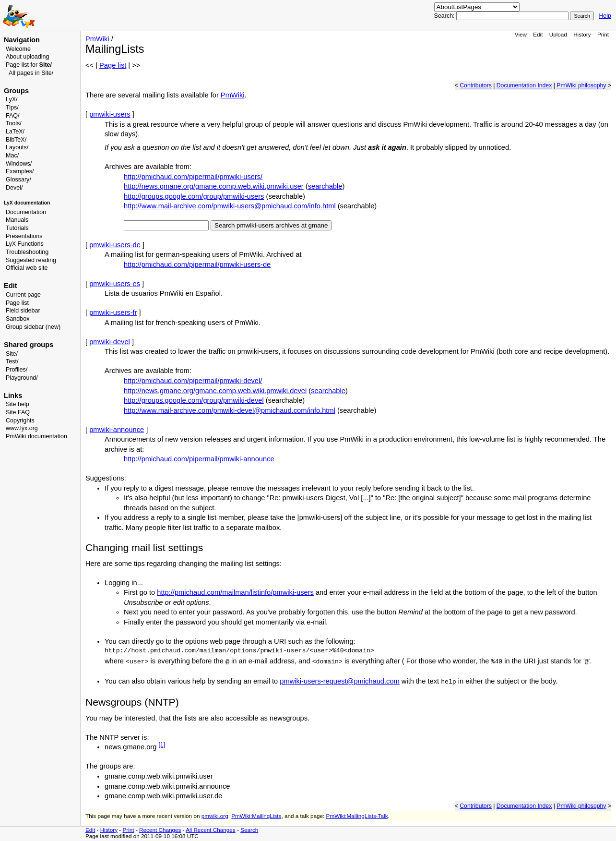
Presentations (24, 236)
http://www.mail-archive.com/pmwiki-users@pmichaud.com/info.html (230, 206)
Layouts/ (17, 147)
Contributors (476, 85)
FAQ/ (13, 116)
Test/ (12, 361)
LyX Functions (25, 244)
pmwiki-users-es (115, 284)
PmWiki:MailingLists (256, 816)
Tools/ (14, 123)
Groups (16, 91)
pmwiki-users (110, 114)
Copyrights (20, 420)
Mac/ (12, 156)
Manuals (17, 220)
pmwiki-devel (110, 342)
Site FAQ (18, 412)
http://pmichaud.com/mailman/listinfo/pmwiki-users (235, 592)
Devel (13, 188)
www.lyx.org (22, 428)
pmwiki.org (215, 816)
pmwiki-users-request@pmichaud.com (339, 681)
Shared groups (29, 345)
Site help (18, 404)
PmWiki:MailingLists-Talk (357, 816)
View (521, 34)
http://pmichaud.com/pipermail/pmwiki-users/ (193, 177)
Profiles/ (17, 370)
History (582, 34)
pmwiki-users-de (115, 245)
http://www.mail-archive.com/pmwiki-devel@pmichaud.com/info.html (230, 410)
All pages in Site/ (31, 73)
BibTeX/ (16, 140)
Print (603, 34)
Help (605, 16)
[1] (162, 745)
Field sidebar (23, 311)
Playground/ (22, 378)
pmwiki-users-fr (113, 312)
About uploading (27, 57)
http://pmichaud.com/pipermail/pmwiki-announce (199, 459)
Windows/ (19, 164)
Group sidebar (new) (33, 327)
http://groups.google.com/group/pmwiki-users (194, 196)
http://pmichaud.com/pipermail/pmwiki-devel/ (193, 381)
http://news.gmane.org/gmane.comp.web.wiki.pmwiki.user (214, 186)
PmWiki (97, 39)
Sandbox (18, 319)
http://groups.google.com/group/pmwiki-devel (194, 400)
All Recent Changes (211, 830)
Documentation (26, 212)
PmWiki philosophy (581, 85)
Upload (558, 34)
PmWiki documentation (36, 436)
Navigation (22, 40)
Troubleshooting (27, 252)
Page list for (29, 65)
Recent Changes (160, 830)
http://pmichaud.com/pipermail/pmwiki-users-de (197, 264)
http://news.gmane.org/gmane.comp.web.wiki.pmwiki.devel (215, 391)
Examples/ (20, 171)
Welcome (18, 49)
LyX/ (12, 99)
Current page (23, 295)
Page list (17, 303)
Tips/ (12, 108)
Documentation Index (524, 85)
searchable (325, 186)
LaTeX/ (15, 132)
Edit (538, 34)
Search (249, 830)
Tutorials (17, 228)
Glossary (18, 180)
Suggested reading (31, 260)
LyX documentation (27, 203)
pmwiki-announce (117, 430)
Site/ (12, 354)
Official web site (27, 268)
